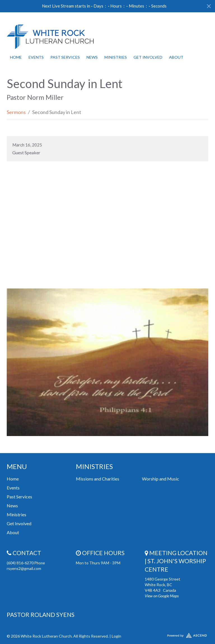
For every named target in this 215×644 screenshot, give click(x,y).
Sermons (16, 112)
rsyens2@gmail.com (24, 568)
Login (116, 636)
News (92, 57)
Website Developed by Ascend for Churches (177, 634)
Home (16, 57)
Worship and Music (161, 479)
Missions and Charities (98, 479)
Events (36, 57)
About (176, 57)
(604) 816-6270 (21, 563)
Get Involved (148, 57)
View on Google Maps (162, 596)
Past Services (65, 57)
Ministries (116, 57)
